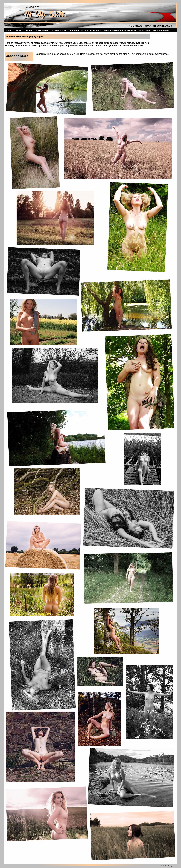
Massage (116, 30)
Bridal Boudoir (77, 30)
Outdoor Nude (94, 30)
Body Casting (130, 30)
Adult (106, 30)
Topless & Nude (59, 30)
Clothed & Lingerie (23, 30)
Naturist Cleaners (161, 30)
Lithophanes (145, 30)
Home (8, 30)
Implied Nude (42, 30)
